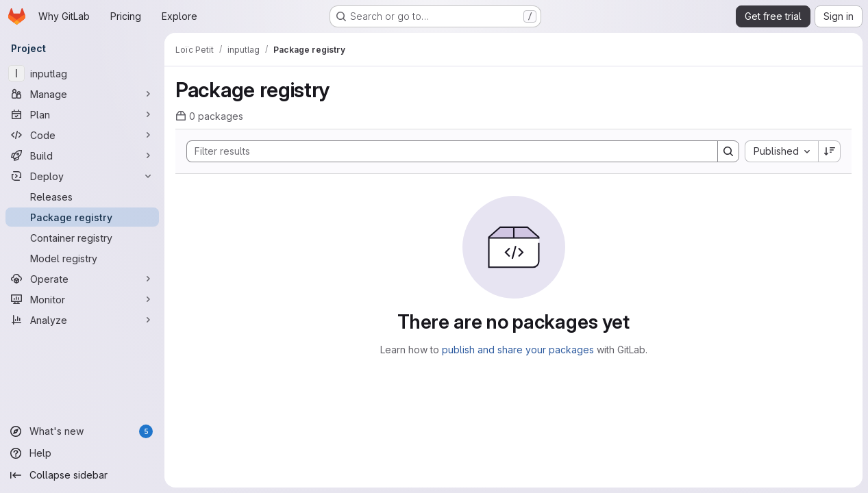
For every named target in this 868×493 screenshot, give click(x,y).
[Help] (82, 453)
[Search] (445, 151)
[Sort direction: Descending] (830, 151)
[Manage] (82, 94)
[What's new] (82, 431)
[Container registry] (82, 238)
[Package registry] (82, 217)
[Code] (82, 135)
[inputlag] (82, 73)
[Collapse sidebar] (82, 475)
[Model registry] (82, 258)
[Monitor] (82, 299)
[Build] (82, 155)
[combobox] (781, 151)
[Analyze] (82, 320)
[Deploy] (82, 176)
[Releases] (82, 197)
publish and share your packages (518, 350)
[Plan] (82, 114)
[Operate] (82, 279)
